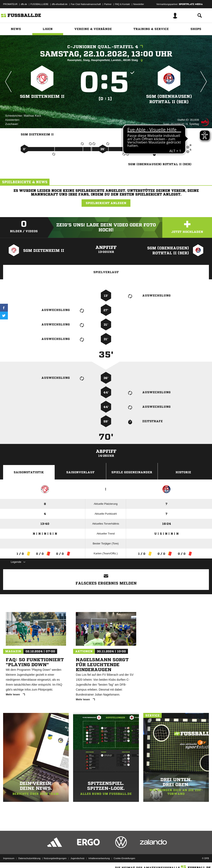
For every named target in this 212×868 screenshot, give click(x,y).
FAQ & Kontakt (122, 4)
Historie (183, 472)
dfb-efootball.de (60, 4)
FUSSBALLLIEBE (39, 4)
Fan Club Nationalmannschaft (86, 4)
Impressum (9, 858)
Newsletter (139, 4)
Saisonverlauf (80, 472)
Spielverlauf (106, 272)
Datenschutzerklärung (29, 858)
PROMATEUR (10, 4)
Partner (108, 4)
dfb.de (24, 4)
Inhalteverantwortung (99, 858)
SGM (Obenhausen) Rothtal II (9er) (169, 99)
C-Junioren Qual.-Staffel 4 (106, 47)
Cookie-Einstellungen (124, 858)
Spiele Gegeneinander (132, 472)
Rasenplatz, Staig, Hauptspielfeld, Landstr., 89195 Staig (106, 60)
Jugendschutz (77, 858)
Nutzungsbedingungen (55, 858)
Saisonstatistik (29, 472)
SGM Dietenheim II (42, 96)
